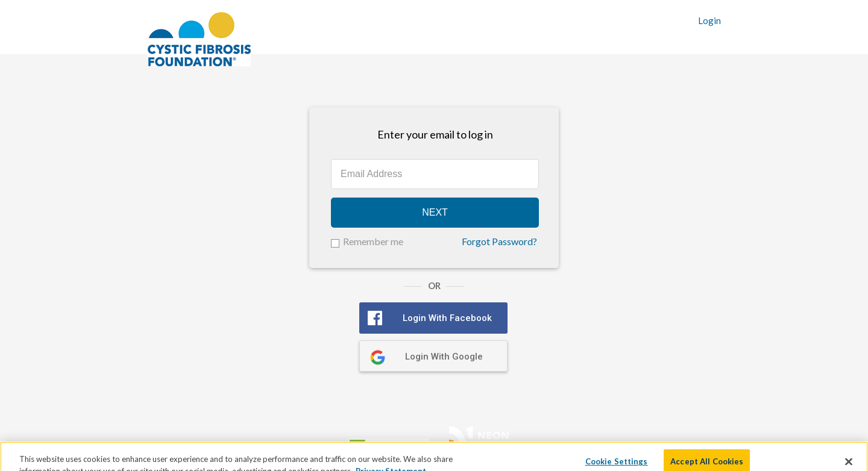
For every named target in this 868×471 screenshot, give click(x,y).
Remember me (373, 241)
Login (709, 21)
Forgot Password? (499, 242)
